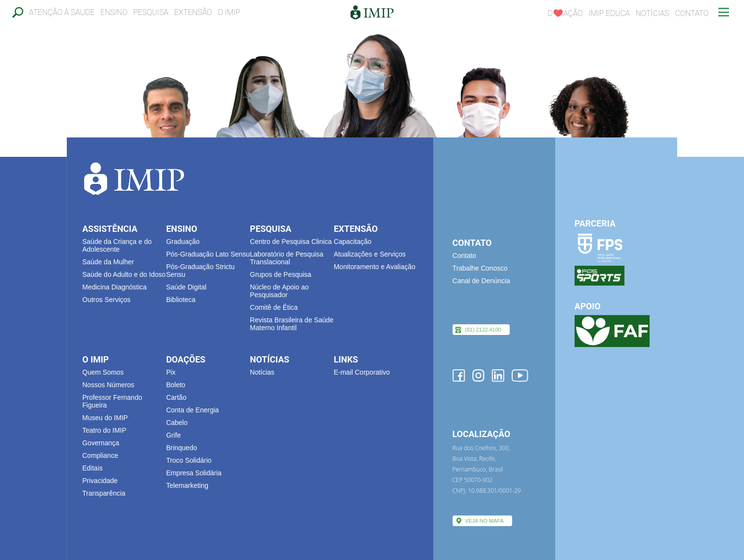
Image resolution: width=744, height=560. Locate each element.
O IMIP (229, 12)
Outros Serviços (106, 300)
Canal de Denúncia (481, 281)
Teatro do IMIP (104, 430)
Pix (171, 372)
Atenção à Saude (62, 12)
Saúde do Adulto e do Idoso (124, 274)
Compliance (100, 455)
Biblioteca (181, 300)
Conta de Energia (192, 410)
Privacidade (100, 481)
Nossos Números (108, 385)
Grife (173, 435)
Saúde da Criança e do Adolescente (117, 245)
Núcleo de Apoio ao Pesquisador (279, 291)
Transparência (104, 493)
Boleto (176, 385)
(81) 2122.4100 (483, 330)
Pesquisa (151, 12)
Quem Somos (103, 372)
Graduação (183, 242)
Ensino (114, 12)
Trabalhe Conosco (480, 268)
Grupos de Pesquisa (281, 274)
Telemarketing (187, 485)
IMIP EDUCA (609, 13)
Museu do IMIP (105, 418)
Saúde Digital (186, 287)
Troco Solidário (189, 460)
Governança (101, 443)
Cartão (176, 397)
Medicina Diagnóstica (114, 287)
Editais (92, 468)
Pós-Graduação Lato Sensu (208, 254)
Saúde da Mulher (108, 262)
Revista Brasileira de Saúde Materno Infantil (292, 324)
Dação (565, 13)
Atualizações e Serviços (370, 254)
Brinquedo (182, 448)
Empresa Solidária (194, 473)
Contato (692, 13)
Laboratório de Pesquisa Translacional (287, 258)
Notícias (652, 13)
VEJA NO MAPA (485, 521)
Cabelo (177, 423)
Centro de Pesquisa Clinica (291, 242)
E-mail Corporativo (362, 372)
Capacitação (352, 242)
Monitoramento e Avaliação (374, 267)
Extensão (193, 12)
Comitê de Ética (274, 307)
